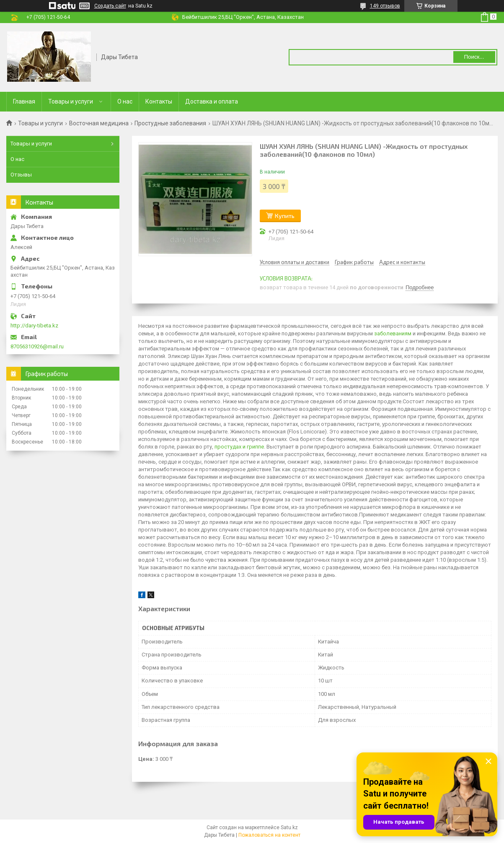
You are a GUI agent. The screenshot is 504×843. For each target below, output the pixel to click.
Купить (285, 216)
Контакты (159, 101)
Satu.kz (289, 827)
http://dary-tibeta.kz (34, 326)
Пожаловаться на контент (269, 835)
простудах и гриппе (239, 447)
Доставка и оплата (212, 101)
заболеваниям (393, 333)
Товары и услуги (71, 101)
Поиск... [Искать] (474, 57)
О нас (125, 101)
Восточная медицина (99, 123)
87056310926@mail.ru (37, 346)
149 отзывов (385, 6)
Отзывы (21, 175)
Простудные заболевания (170, 123)
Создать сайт (110, 6)
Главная (24, 101)
